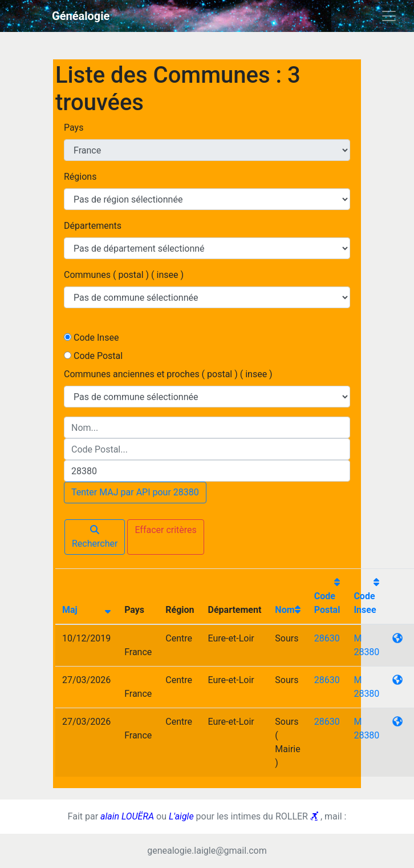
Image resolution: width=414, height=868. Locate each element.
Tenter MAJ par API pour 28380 (135, 492)
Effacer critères (165, 530)
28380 (366, 652)
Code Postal (98, 356)
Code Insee (96, 338)
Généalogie (81, 16)
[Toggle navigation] (389, 16)
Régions (80, 177)
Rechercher (95, 537)
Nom (285, 610)
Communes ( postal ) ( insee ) (124, 275)
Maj (70, 610)
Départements (93, 226)
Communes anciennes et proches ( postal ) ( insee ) (168, 374)
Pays (74, 128)
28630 (327, 638)
